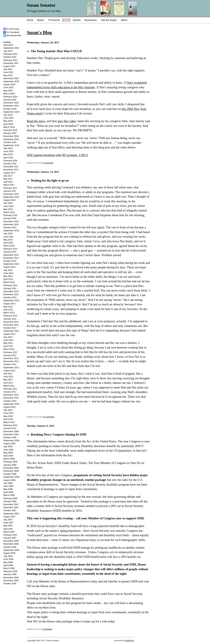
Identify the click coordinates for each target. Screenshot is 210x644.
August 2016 (9, 200)
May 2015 (8, 240)
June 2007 (8, 523)
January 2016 (10, 218)
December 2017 (11, 167)
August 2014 (9, 267)
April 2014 (8, 279)
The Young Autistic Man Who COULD (56, 51)
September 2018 (11, 145)
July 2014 (8, 270)
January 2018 (10, 164)
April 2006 (8, 565)
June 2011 (8, 377)
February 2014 (10, 285)
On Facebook (11, 32)
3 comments (47, 629)
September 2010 (11, 404)
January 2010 (10, 428)
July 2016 (8, 203)
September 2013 (11, 300)
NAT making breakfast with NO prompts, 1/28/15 (57, 155)
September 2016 (11, 197)
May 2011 (8, 380)
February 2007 (10, 535)
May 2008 (8, 489)
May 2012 (8, 343)
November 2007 (11, 507)
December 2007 (11, 504)
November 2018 (11, 139)
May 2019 (8, 121)
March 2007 (9, 532)
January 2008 (10, 501)
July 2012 (8, 337)
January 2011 (10, 392)
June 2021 (8, 72)
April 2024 (8, 45)
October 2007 (10, 510)
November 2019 (11, 106)
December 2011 (11, 358)
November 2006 (11, 544)
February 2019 (10, 130)
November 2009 (11, 434)
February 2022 (10, 60)
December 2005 (11, 577)
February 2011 (10, 389)
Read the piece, (36, 121)
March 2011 (9, 386)
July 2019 (8, 115)
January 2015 (10, 252)
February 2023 (10, 54)
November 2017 (11, 170)
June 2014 (8, 273)
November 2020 (11, 78)
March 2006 (9, 568)
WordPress (129, 640)
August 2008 (9, 480)
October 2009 (10, 437)
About (124, 20)
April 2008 (8, 492)
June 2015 (8, 237)
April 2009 (8, 456)
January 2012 (10, 355)
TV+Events (54, 20)
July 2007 (8, 520)
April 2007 (8, 529)
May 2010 (8, 416)
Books (41, 20)
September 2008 (11, 477)
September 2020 (11, 81)
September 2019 (11, 112)
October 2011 (10, 364)
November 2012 (11, 325)
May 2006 (8, 562)
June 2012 (8, 340)
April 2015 (8, 243)
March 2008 (9, 495)
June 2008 (8, 486)
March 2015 (9, 246)
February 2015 (10, 249)
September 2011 (11, 368)
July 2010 (8, 410)
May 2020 (8, 91)
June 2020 (8, 87)
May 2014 (8, 276)
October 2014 (10, 261)
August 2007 (9, 517)
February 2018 (10, 161)
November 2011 (11, 361)
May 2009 (8, 453)
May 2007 (8, 526)
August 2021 (9, 66)
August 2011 (9, 371)
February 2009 (10, 462)
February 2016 (10, 215)
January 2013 (10, 319)
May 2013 (8, 307)
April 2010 (8, 419)
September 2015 (11, 230)
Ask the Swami (109, 20)
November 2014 (11, 258)
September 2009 (11, 440)
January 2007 (10, 538)
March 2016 (9, 212)
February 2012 (10, 352)
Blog (66, 20)
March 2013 (9, 313)
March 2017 (9, 185)
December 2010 (11, 395)
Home (30, 20)
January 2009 (10, 465)
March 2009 (9, 459)
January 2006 (10, 574)
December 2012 (11, 322)
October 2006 (10, 547)
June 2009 (8, 450)
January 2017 (10, 191)
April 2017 (8, 182)
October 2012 (10, 328)
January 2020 (10, 100)
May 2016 (8, 209)
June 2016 (8, 206)
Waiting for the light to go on (50, 181)
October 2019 (10, 109)
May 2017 (8, 179)
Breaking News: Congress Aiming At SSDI (59, 435)
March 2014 (9, 282)
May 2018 (8, 154)
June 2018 (8, 151)
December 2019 (11, 103)
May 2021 (8, 75)
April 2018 (8, 158)
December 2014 (11, 255)
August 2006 (9, 553)
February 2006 (10, 571)
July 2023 (8, 51)
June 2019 (8, 118)
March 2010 (9, 422)
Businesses (91, 20)
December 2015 (11, 221)
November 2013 (11, 294)
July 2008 (8, 483)
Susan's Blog (39, 32)
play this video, (67, 121)
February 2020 (10, 97)
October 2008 (10, 474)
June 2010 (8, 413)
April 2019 (8, 124)
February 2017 (10, 188)
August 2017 (9, 173)
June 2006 (8, 559)
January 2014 (10, 288)
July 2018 (8, 148)
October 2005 (10, 584)
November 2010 (11, 398)
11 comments (49, 417)
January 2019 (10, 133)
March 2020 (9, 94)
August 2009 (9, 443)
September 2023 (11, 48)
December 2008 (11, 468)
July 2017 (8, 176)
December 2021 (11, 63)
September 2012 (11, 331)
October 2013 (10, 297)
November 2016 (11, 194)
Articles (77, 20)
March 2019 (9, 127)
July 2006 (8, 556)
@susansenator (12, 35)
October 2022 (10, 57)
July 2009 (8, 446)
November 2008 (11, 471)
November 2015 (11, 224)
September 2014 (11, 264)
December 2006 (11, 541)
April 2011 (8, 383)
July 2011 (8, 374)
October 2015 (10, 227)
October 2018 (10, 142)
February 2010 (10, 425)
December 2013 (11, 291)
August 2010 (9, 407)
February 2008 (10, 498)
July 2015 (8, 233)
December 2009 (11, 431)
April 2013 (8, 310)
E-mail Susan (11, 29)
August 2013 (9, 304)
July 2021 (8, 69)
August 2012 (9, 334)
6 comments (48, 163)
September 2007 (11, 514)
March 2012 (9, 349)
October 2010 (10, 401)
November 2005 (11, 581)
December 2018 (11, 136)
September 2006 (11, 550)
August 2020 (9, 84)
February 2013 (10, 316)
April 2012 (8, 346)
